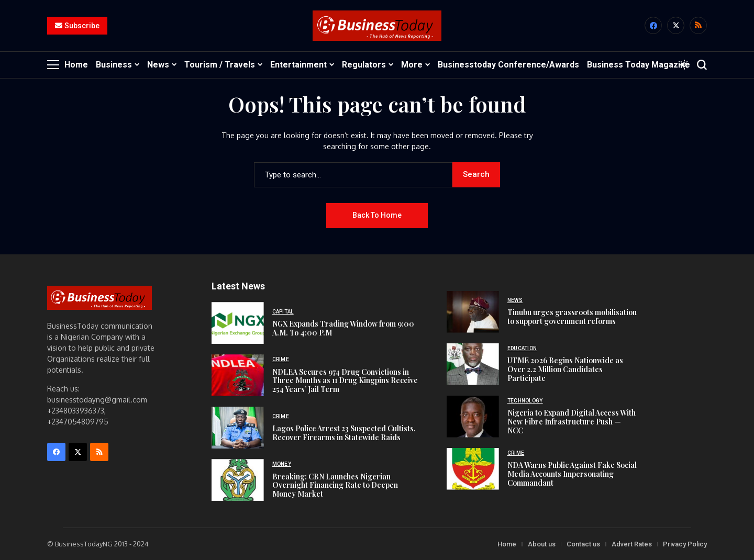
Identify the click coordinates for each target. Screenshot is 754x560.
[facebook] (653, 26)
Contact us (583, 544)
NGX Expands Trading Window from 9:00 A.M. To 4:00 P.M (343, 328)
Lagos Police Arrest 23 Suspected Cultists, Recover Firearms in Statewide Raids (344, 433)
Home (507, 544)
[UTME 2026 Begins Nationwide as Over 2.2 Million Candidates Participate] (473, 364)
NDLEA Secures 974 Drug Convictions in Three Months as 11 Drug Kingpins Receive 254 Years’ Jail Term (345, 380)
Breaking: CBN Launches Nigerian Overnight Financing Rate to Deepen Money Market (335, 485)
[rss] (698, 26)
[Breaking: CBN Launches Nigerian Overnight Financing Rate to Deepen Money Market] (238, 480)
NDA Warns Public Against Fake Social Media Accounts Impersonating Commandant (572, 474)
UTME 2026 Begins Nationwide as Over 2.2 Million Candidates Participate (565, 369)
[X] (676, 26)
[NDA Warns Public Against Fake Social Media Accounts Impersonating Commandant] (473, 469)
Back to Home (377, 215)
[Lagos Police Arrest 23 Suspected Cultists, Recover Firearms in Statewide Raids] (238, 428)
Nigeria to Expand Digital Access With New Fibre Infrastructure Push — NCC (572, 422)
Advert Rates (632, 544)
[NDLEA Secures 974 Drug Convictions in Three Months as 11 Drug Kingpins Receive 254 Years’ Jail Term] (238, 375)
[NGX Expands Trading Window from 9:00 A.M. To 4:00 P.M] (238, 323)
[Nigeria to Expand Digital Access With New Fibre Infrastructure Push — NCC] (473, 417)
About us (542, 544)
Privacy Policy (685, 544)
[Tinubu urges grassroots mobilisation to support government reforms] (473, 312)
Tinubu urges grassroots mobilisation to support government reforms (572, 317)
